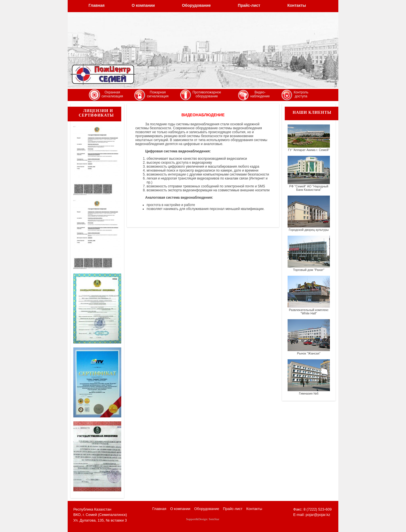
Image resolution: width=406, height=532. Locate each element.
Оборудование (196, 5)
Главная (97, 5)
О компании (143, 5)
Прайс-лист (249, 5)
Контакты (297, 5)
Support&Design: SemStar (203, 519)
